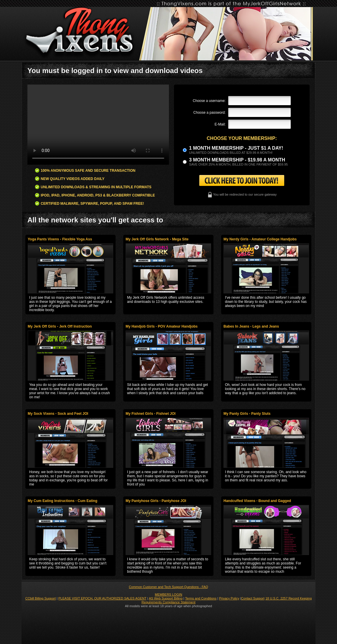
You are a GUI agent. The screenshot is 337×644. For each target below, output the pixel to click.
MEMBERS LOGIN (168, 595)
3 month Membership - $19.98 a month (237, 160)
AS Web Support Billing (166, 598)
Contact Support (253, 598)
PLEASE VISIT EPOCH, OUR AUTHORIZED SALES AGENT (102, 598)
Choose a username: (209, 101)
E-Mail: (220, 124)
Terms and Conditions (201, 598)
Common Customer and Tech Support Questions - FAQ (168, 587)
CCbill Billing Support (41, 598)
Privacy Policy (229, 598)
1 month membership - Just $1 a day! (236, 148)
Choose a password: (209, 113)
